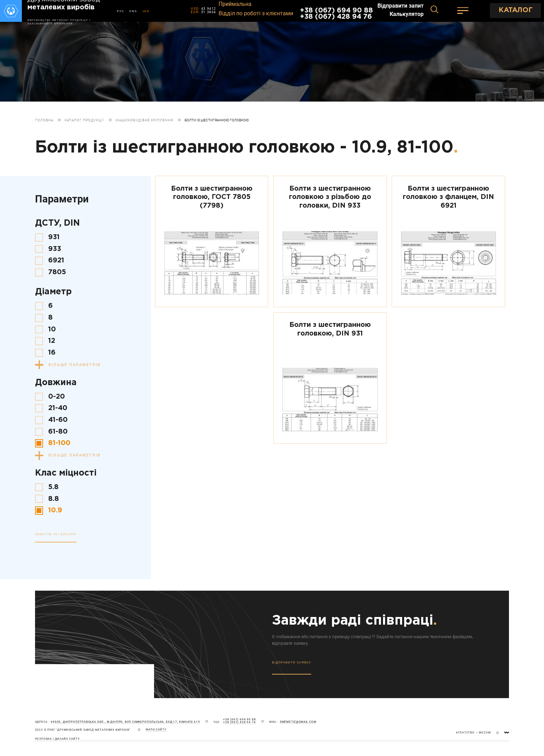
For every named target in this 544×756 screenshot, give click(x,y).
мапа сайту (156, 729)
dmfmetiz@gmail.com (298, 722)
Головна (44, 120)
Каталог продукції (84, 120)
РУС (120, 11)
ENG (133, 11)
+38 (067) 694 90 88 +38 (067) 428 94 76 (337, 14)
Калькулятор (407, 14)
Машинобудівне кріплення (144, 120)
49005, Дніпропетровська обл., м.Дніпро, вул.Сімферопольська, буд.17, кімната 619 (125, 722)
